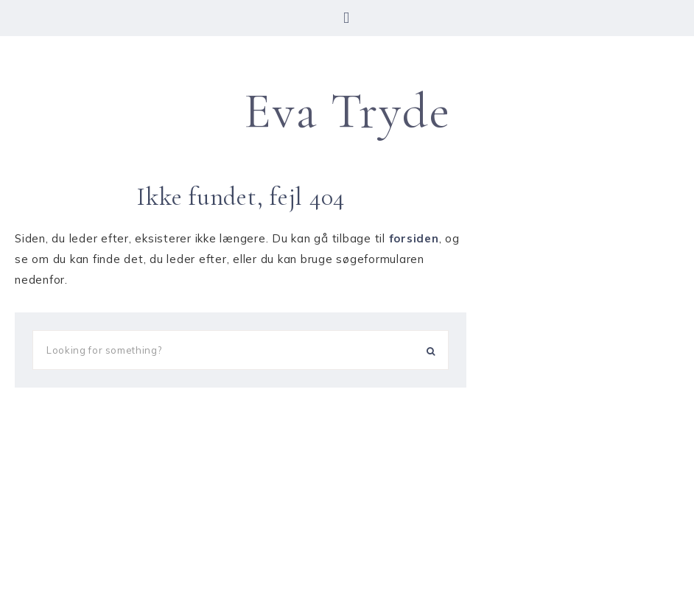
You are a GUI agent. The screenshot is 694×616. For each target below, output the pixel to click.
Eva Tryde (347, 111)
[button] (347, 18)
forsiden (414, 238)
